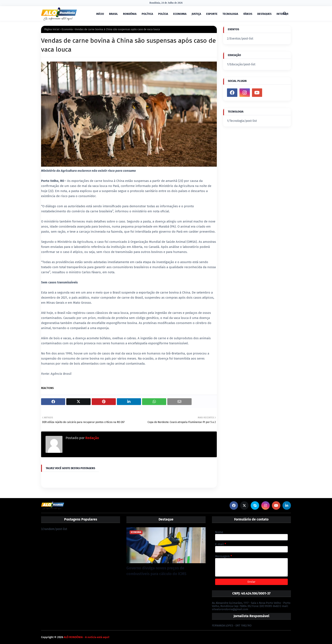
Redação (92, 438)
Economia (67, 29)
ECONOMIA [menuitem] (180, 14)
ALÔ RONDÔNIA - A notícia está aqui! (86, 637)
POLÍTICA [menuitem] (147, 14)
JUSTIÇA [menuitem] (196, 14)
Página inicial (52, 29)
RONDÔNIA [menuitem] (130, 14)
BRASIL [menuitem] (113, 14)
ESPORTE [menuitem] (212, 14)
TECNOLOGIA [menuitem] (230, 14)
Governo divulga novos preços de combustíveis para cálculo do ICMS (156, 571)
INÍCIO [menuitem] (100, 14)
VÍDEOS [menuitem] (248, 14)
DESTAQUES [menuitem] (264, 14)
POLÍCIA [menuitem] (163, 14)
